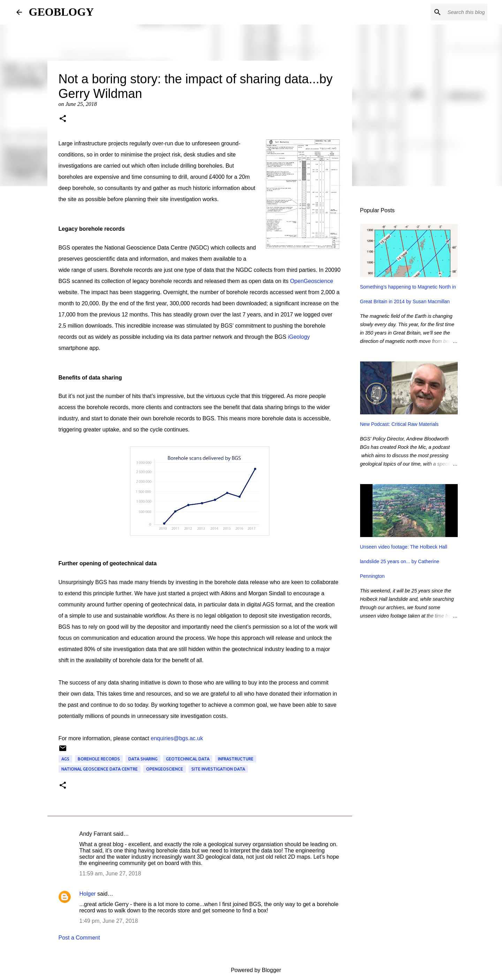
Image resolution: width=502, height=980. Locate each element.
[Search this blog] (451, 12)
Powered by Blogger (251, 970)
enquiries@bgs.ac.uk (177, 738)
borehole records (99, 759)
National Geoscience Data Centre (100, 769)
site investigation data (218, 769)
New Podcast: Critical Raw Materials (400, 424)
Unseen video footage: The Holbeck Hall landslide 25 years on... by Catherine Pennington (404, 561)
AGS (65, 759)
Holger (88, 894)
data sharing (143, 759)
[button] (63, 119)
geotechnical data (188, 759)
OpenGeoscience (312, 281)
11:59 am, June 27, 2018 (110, 874)
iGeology (299, 337)
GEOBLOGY (62, 12)
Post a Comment (79, 938)
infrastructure (236, 759)
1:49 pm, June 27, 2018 (109, 921)
